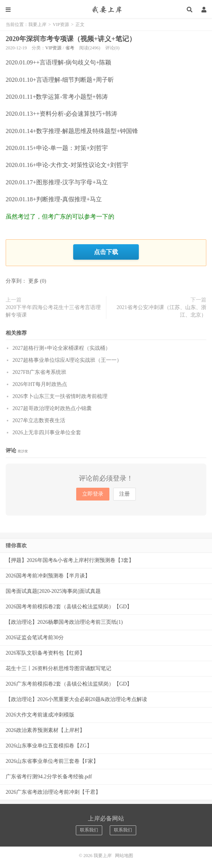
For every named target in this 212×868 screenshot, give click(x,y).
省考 (70, 48)
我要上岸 (106, 9)
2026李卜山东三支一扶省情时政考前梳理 (60, 396)
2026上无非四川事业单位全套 (47, 432)
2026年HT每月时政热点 (40, 384)
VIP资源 (61, 24)
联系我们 (89, 830)
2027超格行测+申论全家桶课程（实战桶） (61, 348)
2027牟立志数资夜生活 (39, 420)
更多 (34, 281)
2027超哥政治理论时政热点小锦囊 (52, 408)
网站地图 (124, 856)
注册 (124, 494)
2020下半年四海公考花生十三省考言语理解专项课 (53, 311)
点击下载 (106, 252)
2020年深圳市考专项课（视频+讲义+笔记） (71, 39)
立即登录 (93, 494)
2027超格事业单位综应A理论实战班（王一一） (67, 360)
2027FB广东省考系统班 (39, 372)
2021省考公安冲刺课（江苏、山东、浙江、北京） (161, 311)
